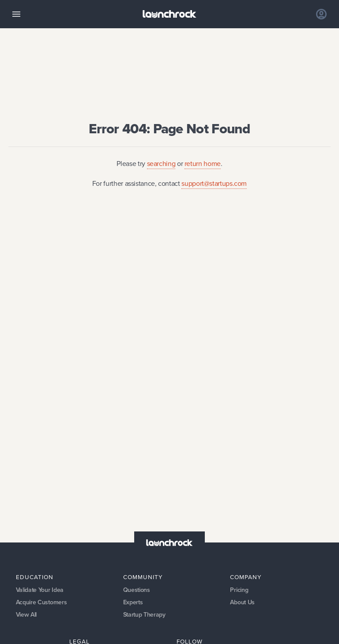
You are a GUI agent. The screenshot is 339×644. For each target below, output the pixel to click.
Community (143, 577)
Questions (137, 590)
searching (161, 164)
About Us (242, 602)
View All (26, 615)
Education (35, 577)
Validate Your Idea (40, 590)
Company (246, 577)
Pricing (239, 590)
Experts (133, 602)
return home (203, 164)
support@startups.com (214, 183)
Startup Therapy (144, 615)
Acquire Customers (41, 602)
